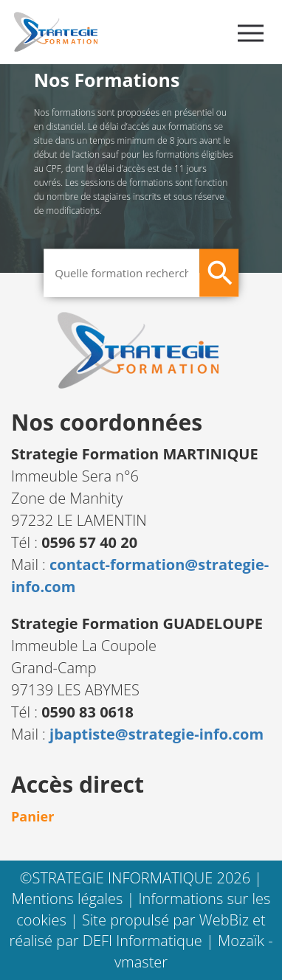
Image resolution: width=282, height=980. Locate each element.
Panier (32, 816)
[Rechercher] (219, 272)
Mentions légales (69, 899)
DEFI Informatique (144, 941)
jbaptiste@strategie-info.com (157, 734)
